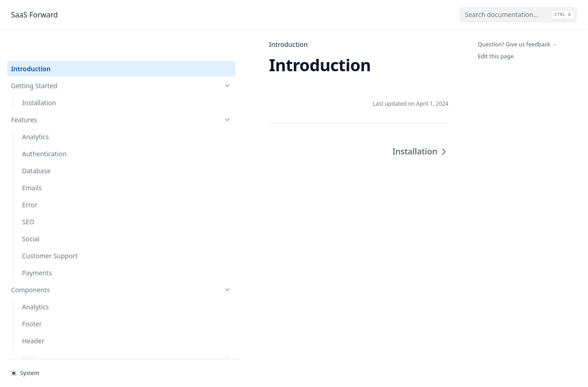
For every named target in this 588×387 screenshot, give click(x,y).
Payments (37, 248)
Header (33, 316)
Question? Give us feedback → (517, 44)
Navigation (38, 350)
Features (57, 95)
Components (57, 265)
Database (36, 146)
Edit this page (496, 56)
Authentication (44, 129)
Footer (32, 299)
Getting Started (57, 61)
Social (31, 214)
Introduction (31, 44)
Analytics (35, 112)
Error (30, 180)
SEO (28, 197)
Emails (32, 163)
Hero (62, 333)
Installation (39, 78)
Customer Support (50, 231)
